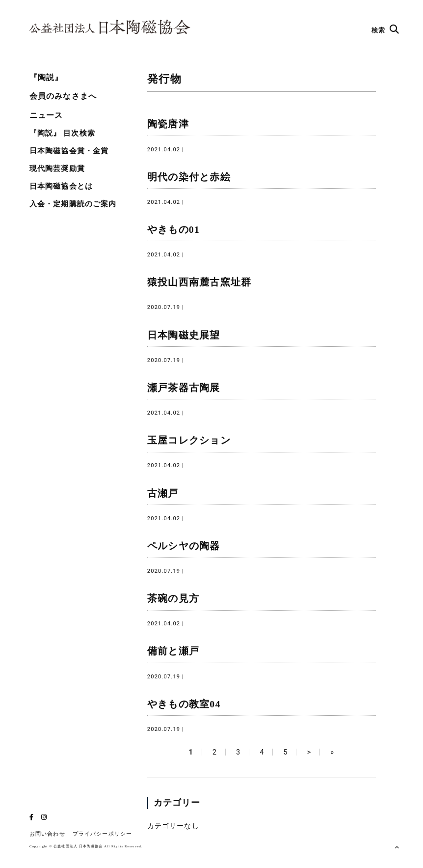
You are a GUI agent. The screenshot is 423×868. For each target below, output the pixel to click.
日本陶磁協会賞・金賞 (69, 151)
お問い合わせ (47, 834)
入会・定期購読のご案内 (73, 204)
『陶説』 (46, 77)
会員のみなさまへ (63, 96)
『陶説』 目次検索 (62, 133)
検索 (385, 30)
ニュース (46, 115)
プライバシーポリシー (102, 834)
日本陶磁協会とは (61, 186)
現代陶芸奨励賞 (57, 168)
